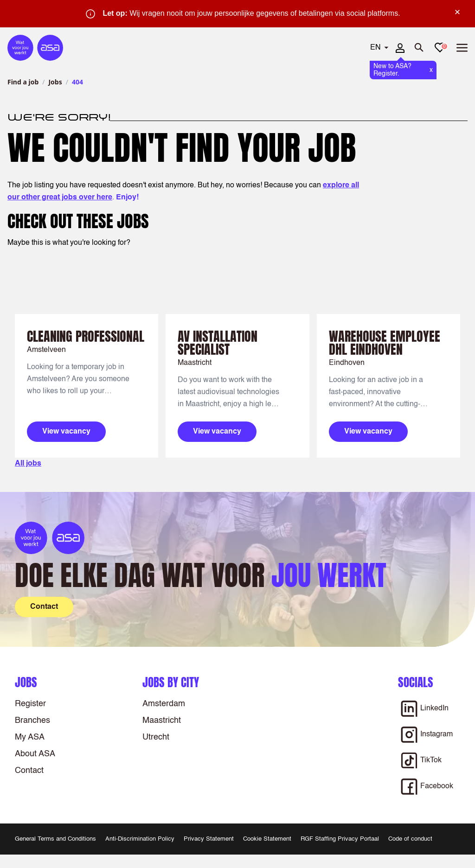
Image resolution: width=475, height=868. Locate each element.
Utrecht (156, 737)
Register (30, 704)
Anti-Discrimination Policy (140, 839)
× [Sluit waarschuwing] (457, 12)
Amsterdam (164, 704)
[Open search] (419, 48)
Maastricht (162, 721)
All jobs (28, 464)
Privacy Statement (209, 839)
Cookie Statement (267, 839)
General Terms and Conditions (55, 839)
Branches (32, 721)
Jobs (55, 82)
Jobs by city (171, 682)
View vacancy (66, 432)
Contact (29, 771)
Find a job (23, 82)
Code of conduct (410, 839)
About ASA (35, 754)
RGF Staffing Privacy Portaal (340, 839)
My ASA (30, 737)
